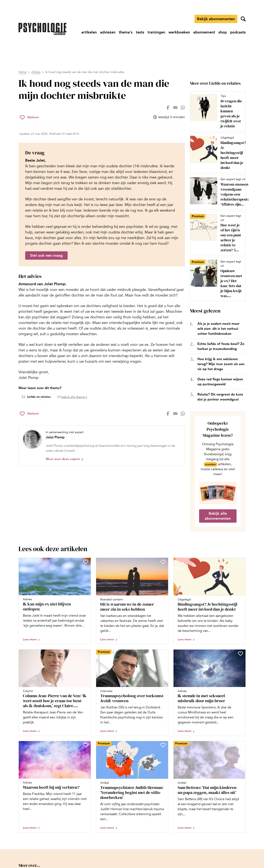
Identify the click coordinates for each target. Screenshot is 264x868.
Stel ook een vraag (46, 255)
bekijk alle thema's (74, 397)
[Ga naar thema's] (126, 32)
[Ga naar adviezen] (108, 32)
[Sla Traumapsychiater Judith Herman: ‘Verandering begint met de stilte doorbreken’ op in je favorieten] (163, 745)
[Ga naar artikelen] (89, 32)
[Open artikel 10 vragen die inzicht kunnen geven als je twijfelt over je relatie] (216, 111)
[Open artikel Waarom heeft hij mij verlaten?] (55, 787)
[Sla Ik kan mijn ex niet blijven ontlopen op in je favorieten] (86, 562)
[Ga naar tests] (140, 32)
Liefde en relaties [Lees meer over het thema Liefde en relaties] (39, 397)
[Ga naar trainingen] (156, 32)
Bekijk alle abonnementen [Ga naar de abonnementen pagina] (218, 516)
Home (22, 72)
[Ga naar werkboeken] (179, 32)
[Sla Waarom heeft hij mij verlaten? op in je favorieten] (86, 745)
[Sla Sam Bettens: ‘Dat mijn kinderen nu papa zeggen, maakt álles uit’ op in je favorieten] (240, 745)
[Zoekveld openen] (243, 19)
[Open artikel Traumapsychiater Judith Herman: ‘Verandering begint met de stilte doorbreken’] (132, 787)
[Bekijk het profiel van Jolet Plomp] (102, 446)
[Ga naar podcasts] (238, 32)
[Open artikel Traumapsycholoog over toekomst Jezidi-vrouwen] (132, 693)
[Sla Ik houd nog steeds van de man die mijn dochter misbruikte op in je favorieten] (29, 117)
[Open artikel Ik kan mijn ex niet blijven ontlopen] (55, 601)
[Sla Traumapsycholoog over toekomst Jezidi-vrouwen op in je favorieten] (163, 653)
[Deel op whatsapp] (183, 108)
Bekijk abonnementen (216, 19)
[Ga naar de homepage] (42, 29)
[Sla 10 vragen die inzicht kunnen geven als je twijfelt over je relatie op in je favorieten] (212, 98)
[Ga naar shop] (223, 32)
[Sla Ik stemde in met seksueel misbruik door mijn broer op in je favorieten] (240, 653)
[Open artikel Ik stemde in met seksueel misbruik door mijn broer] (209, 693)
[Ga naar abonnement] (204, 32)
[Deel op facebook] (168, 108)
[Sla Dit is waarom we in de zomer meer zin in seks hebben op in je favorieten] (163, 562)
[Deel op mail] (175, 108)
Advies (36, 72)
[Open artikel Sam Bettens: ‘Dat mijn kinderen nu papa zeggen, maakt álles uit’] (209, 787)
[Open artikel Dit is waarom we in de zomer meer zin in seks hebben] (132, 601)
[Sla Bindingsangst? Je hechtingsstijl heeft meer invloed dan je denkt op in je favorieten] (212, 140)
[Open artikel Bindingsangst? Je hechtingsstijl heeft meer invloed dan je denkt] (216, 153)
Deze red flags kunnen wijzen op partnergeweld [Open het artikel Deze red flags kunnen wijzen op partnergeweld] (220, 382)
